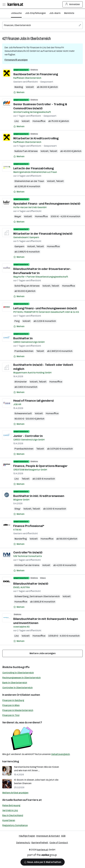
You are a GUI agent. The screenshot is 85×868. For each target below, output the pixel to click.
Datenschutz (23, 843)
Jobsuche (16, 13)
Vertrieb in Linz (10, 810)
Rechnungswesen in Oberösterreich (22, 678)
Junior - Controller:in (28, 436)
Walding (19, 87)
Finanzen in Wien (11, 705)
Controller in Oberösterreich (17, 688)
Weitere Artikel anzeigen (15, 793)
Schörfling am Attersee (27, 286)
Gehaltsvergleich (60, 754)
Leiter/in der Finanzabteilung (34, 168)
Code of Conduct (59, 843)
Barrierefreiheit (40, 843)
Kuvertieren (9, 820)
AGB (63, 836)
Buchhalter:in (23, 338)
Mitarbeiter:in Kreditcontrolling (36, 138)
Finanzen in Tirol (11, 715)
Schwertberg (22, 596)
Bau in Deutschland (13, 815)
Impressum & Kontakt (48, 836)
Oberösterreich (41, 39)
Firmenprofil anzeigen (16, 60)
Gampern (19, 246)
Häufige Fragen (27, 836)
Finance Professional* (29, 526)
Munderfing (21, 539)
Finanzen (13, 39)
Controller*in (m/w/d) (28, 552)
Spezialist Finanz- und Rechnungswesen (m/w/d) (47, 204)
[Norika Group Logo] (42, 856)
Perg (17, 321)
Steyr (17, 509)
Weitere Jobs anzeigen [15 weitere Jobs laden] (43, 653)
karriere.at (35, 800)
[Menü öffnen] (4, 4)
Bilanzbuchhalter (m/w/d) (31, 584)
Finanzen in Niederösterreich (18, 710)
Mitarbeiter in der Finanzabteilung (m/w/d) (43, 234)
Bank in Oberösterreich (15, 683)
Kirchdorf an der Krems (27, 565)
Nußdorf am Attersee (26, 151)
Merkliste (69, 13)
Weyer (18, 216)
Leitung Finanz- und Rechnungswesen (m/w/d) (45, 308)
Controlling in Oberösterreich (18, 673)
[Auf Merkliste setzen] (19, 92)
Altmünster (21, 382)
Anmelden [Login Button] (73, 4)
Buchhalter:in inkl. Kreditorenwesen (39, 496)
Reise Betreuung (11, 805)
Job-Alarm (55, 13)
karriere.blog (11, 761)
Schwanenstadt (23, 413)
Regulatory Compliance (15, 825)
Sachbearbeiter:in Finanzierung (36, 74)
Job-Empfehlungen (35, 13)
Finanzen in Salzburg (13, 700)
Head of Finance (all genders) (34, 401)
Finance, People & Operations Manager (40, 466)
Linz (17, 121)
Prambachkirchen (24, 351)
